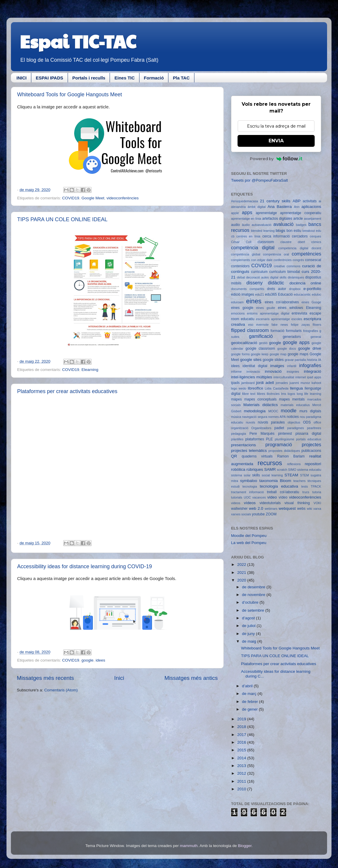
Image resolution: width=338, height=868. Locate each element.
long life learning (309, 394)
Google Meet (93, 198)
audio (235, 225)
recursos (270, 463)
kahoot (316, 383)
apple (235, 213)
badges (301, 225)
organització (240, 428)
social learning (272, 475)
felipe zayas (300, 325)
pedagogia (238, 434)
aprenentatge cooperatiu (301, 213)
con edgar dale (262, 260)
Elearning (90, 370)
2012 (242, 773)
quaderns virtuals (257, 456)
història (312, 360)
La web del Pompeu (249, 543)
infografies (310, 365)
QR (234, 456)
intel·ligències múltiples (252, 377)
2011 (242, 781)
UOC (247, 497)
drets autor (277, 289)
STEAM (291, 475)
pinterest (285, 434)
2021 (242, 573)
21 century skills (275, 201)
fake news (280, 325)
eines (254, 301)
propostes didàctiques (284, 451)
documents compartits (248, 289)
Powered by (276, 159)
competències (306, 254)
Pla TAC (181, 78)
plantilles (237, 439)
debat (241, 277)
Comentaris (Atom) (61, 690)
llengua (296, 388)
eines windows (291, 308)
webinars (271, 509)
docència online (305, 283)
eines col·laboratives (282, 302)
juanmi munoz (300, 383)
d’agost (249, 618)
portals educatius (309, 439)
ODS (307, 422)
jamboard (248, 383)
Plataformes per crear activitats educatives (67, 391)
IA (320, 360)
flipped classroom (250, 330)
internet (301, 377)
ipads (235, 383)
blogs (280, 231)
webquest (287, 508)
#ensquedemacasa (244, 201)
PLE (269, 439)
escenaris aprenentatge (273, 319)
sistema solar (241, 475)
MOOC (273, 411)
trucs (306, 492)
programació (279, 444)
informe (236, 372)
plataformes (255, 439)
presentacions (243, 445)
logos (291, 394)
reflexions (294, 464)
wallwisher (239, 509)
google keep (260, 354)
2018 (242, 727)
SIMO (292, 470)
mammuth (189, 846)
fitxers (317, 325)
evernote (262, 325)
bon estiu (294, 231)
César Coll (241, 242)
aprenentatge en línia (246, 219)
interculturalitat (284, 377)
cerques (316, 236)
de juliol (249, 626)
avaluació (283, 224)
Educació (285, 294)
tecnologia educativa (279, 486)
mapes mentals (292, 399)
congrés (298, 260)
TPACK (316, 486)
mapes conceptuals (260, 399)
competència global (246, 254)
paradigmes (295, 428)
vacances (259, 497)
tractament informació (247, 492)
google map (278, 354)
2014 (242, 758)
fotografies (311, 331)
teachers (299, 481)
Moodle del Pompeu (249, 536)
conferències (283, 260)
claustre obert (293, 242)
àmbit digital (257, 207)
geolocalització (244, 343)
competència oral (276, 254)
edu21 (259, 294)
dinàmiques (296, 277)
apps (247, 212)
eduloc (316, 294)
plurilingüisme (285, 439)
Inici (119, 678)
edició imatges (243, 294)
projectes (311, 444)
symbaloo (249, 481)
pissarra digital (308, 434)
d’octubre (251, 602)
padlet (279, 428)
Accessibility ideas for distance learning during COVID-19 (84, 566)
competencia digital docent (300, 248)
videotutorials (270, 503)
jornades (282, 383)
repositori (313, 464)
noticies (293, 417)
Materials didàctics (261, 405)
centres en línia (248, 236)
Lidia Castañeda (277, 388)
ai (320, 201)
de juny (249, 634)
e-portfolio (312, 289)
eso (251, 325)
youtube (258, 514)
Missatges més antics (191, 678)
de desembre (254, 587)
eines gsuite (266, 308)
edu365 (271, 294)
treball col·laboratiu (283, 492)
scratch (282, 470)
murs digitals (310, 411)
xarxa (317, 509)
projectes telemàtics (249, 451)
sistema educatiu (309, 470)
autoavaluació (262, 225)
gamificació (261, 336)
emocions (238, 313)
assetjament (313, 219)
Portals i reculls (89, 78)
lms (284, 394)
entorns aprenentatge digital (268, 313)
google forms (240, 354)
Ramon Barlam (291, 456)
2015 (242, 750)
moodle (289, 411)
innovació (273, 371)
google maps (298, 354)
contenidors (240, 266)
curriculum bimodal (285, 272)
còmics (316, 242)
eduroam (237, 302)
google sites (251, 360)
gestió (263, 343)
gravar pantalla (295, 360)
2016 (242, 742)
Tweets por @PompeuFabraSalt (259, 180)
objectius (294, 422)
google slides (273, 360)
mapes (236, 399)
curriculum (259, 272)
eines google (242, 308)
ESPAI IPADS (49, 78)
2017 (242, 735)
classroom (266, 242)
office (317, 422)
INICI (22, 78)
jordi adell (265, 383)
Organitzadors (261, 428)
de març (250, 694)
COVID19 (71, 198)
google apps (296, 342)
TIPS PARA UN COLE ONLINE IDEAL (62, 219)
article (298, 219)
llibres (261, 394)
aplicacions (311, 207)
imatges (277, 366)
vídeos (250, 503)
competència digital (253, 247)
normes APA (277, 417)
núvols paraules (271, 422)
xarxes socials (241, 514)
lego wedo (239, 388)
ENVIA (276, 141)
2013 (242, 766)
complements (240, 260)
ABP (296, 201)
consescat (313, 260)
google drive (310, 348)
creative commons (287, 266)
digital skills (278, 277)
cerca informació (276, 236)
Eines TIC (124, 78)
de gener (250, 709)
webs (301, 509)
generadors (292, 337)
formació (278, 331)
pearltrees (314, 428)
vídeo (283, 497)
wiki (310, 509)
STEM (305, 475)
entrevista (299, 313)
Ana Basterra (279, 207)
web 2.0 (256, 508)
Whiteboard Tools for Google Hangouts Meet (70, 95)
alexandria (238, 207)
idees (100, 660)
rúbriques (255, 469)
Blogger (245, 846)
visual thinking (297, 503)
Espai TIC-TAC (78, 41)
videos (236, 503)
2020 (242, 580)
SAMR (270, 469)
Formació (154, 78)
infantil (292, 366)
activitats (309, 201)
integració (312, 371)
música (236, 417)
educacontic (302, 294)
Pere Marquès (262, 434)
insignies (293, 372)
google (88, 660)
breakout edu (312, 231)
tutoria (317, 492)
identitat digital (255, 366)
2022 (242, 565)
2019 (242, 719)
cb (233, 236)
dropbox (295, 289)
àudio (246, 225)
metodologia (255, 411)
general (316, 337)
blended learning (263, 231)
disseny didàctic (265, 283)
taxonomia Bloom (275, 481)
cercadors (300, 236)
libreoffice (256, 388)
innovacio (253, 372)
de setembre (254, 610)
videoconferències (122, 198)
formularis (294, 331)
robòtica (238, 469)
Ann (297, 207)
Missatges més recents (45, 678)
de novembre (254, 595)
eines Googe (311, 302)
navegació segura (255, 417)
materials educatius (295, 405)
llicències (273, 394)
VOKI (317, 503)
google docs (287, 348)
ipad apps (314, 377)
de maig (250, 641)
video (272, 497)
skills (256, 475)
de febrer (251, 702)
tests (304, 486)
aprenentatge (266, 213)
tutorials (237, 497)
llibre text (249, 394)
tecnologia (250, 486)
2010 (242, 789)
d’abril (248, 686)
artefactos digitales (277, 219)
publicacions (311, 451)
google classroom (260, 348)
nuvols (250, 422)
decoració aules (257, 277)
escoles (297, 319)
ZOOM (271, 514)
